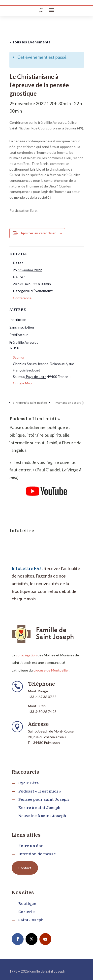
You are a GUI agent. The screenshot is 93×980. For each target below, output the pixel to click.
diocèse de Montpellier (51, 670)
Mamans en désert (68, 403)
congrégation (26, 655)
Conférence (22, 298)
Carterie (27, 912)
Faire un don (31, 846)
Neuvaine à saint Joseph (42, 816)
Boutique (27, 904)
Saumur (19, 357)
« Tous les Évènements (30, 42)
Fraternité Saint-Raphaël (31, 403)
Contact (25, 868)
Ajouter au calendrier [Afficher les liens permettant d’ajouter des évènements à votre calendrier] (38, 233)
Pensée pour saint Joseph (44, 799)
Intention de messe (37, 854)
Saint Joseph (31, 920)
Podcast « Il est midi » (40, 791)
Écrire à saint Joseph (39, 808)
